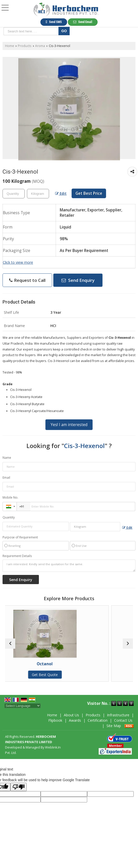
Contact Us (123, 720)
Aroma (40, 46)
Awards (75, 720)
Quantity (9, 517)
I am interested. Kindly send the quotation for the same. (69, 566)
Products (25, 46)
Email (6, 478)
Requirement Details (17, 556)
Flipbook (55, 720)
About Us (71, 715)
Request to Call (27, 280)
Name (7, 458)
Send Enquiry (78, 280)
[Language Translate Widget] (22, 706)
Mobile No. (10, 497)
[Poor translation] (19, 787)
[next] (128, 644)
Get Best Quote (69, 675)
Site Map (114, 726)
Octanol (69, 664)
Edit (61, 193)
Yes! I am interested (69, 425)
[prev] (10, 644)
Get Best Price (89, 193)
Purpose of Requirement (20, 537)
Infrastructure (118, 715)
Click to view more (18, 262)
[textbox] (32, 31)
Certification (98, 720)
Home (10, 46)
